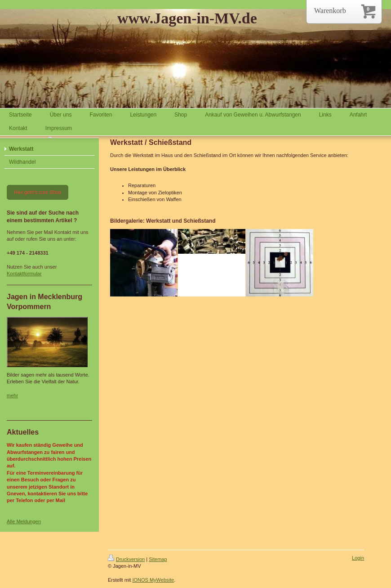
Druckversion (126, 559)
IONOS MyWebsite (153, 580)
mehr (12, 395)
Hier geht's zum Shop (38, 192)
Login (358, 558)
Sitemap (158, 559)
